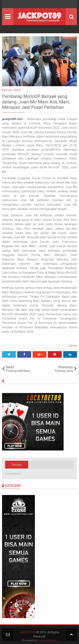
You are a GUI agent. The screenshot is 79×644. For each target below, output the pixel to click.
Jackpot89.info (48, 641)
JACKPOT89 (28, 632)
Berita (73, 346)
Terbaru (17, 465)
